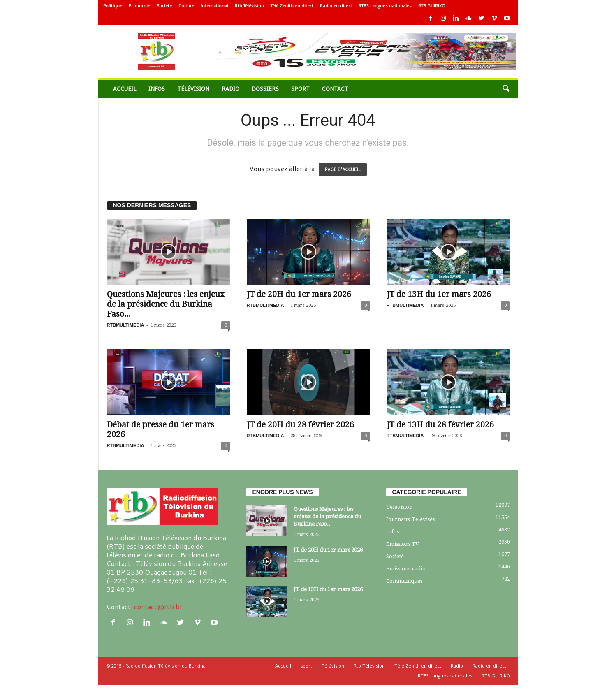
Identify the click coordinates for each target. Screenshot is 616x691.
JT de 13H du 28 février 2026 (440, 425)
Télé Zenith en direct (292, 6)
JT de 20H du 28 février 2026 (300, 425)
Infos (157, 89)
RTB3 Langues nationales (385, 6)
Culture (186, 6)
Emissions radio (406, 569)
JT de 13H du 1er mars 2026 (439, 294)
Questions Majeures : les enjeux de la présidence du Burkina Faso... (166, 304)
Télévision (193, 89)
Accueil (125, 89)
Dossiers (265, 89)
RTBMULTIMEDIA (126, 325)
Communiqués (404, 581)
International (214, 6)
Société (164, 6)
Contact (335, 89)
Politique (113, 6)
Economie (139, 6)
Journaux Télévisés (410, 519)
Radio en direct (336, 6)
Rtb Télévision (249, 6)
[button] (506, 89)
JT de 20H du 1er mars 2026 (299, 294)
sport (300, 89)
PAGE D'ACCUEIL (343, 169)
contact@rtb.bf (158, 606)
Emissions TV (403, 544)
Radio (230, 89)
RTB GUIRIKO (432, 6)
